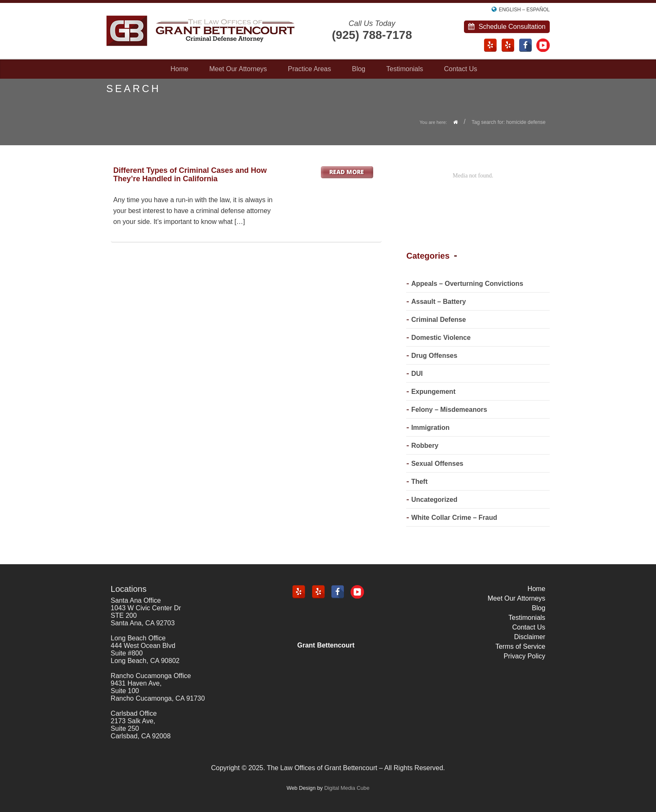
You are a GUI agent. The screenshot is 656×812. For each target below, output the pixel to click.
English (510, 10)
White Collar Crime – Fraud (454, 518)
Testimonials (405, 69)
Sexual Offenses (437, 464)
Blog (359, 69)
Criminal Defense (439, 320)
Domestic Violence (441, 338)
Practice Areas (309, 69)
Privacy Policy (525, 656)
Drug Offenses (434, 356)
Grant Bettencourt (326, 645)
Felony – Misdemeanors (449, 410)
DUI (417, 374)
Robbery (425, 446)
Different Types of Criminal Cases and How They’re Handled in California (190, 175)
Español (538, 10)
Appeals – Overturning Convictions (467, 284)
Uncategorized (434, 500)
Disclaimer (530, 637)
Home (180, 69)
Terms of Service (520, 646)
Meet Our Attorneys (238, 69)
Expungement (433, 392)
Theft (419, 482)
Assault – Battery (439, 302)
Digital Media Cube (347, 788)
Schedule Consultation (507, 27)
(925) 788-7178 (372, 35)
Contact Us (460, 69)
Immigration (430, 428)
